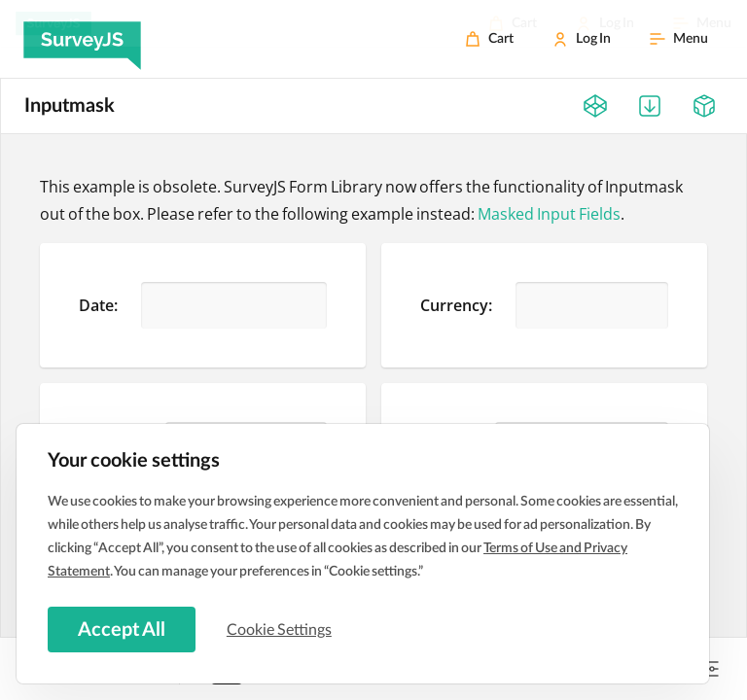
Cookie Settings (281, 629)
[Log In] (582, 39)
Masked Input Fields (549, 214)
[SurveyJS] (82, 39)
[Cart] (489, 39)
